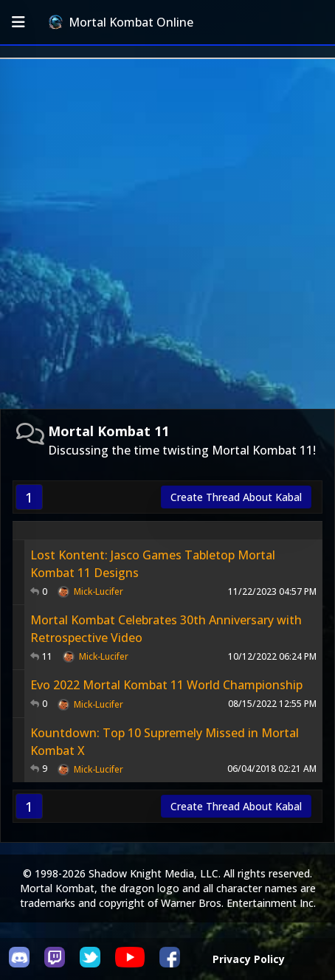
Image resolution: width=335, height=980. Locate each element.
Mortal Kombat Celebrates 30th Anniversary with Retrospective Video (166, 629)
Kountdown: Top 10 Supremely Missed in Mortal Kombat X (165, 742)
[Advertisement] (167, 234)
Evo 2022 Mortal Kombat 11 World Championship (166, 685)
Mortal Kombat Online (121, 22)
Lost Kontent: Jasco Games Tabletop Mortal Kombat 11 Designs (153, 564)
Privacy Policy (249, 959)
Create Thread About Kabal (236, 497)
